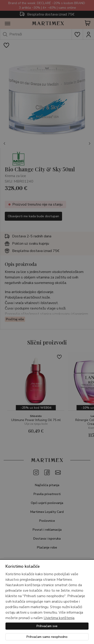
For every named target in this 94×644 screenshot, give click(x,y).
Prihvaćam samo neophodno (47, 637)
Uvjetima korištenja (59, 618)
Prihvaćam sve (47, 626)
